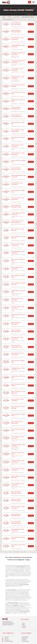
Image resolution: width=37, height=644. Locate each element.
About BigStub (25, 637)
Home (4, 17)
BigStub (8, 623)
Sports (9, 17)
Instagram (7, 640)
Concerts (24, 626)
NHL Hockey (16, 17)
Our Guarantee (25, 641)
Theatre (24, 627)
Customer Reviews (9, 641)
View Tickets (31, 24)
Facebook (7, 637)
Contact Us (25, 638)
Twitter (6, 638)
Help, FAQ (24, 640)
